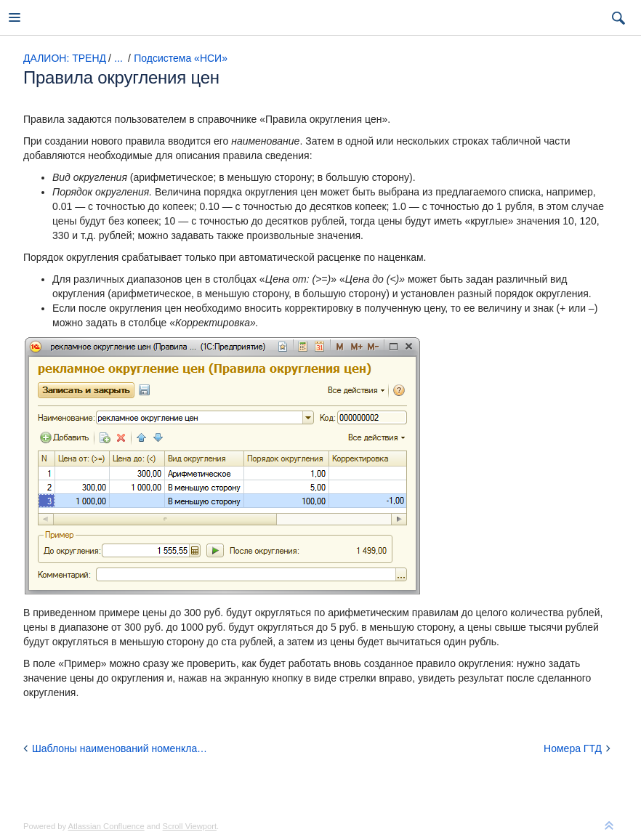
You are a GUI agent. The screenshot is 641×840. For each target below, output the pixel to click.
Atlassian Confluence (106, 826)
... (118, 58)
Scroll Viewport (190, 826)
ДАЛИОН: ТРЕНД (65, 58)
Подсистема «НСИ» (181, 58)
